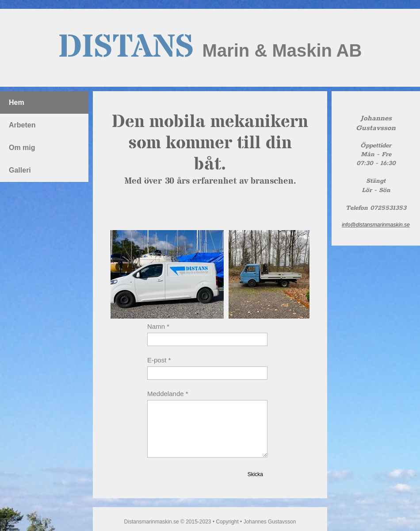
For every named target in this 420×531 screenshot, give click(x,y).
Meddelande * (168, 394)
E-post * (159, 360)
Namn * (158, 326)
